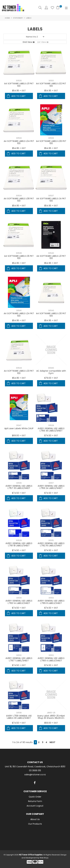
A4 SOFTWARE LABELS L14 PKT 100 (51, 200)
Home (7, 18)
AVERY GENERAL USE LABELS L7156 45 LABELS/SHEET (51, 430)
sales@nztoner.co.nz (35, 775)
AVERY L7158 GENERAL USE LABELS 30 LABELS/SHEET (19, 717)
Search (40, 8)
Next (52, 742)
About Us (35, 819)
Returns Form (35, 801)
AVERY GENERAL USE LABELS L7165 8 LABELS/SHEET (51, 602)
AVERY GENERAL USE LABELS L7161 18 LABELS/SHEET (19, 544)
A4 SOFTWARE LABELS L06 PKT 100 (51, 142)
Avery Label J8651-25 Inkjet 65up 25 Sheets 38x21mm (51, 717)
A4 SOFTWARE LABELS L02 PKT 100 (51, 85)
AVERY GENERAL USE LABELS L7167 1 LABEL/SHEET (19, 659)
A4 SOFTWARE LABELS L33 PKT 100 (19, 372)
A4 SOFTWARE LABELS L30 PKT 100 (51, 315)
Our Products (35, 824)
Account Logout (35, 806)
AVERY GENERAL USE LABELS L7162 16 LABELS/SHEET (51, 544)
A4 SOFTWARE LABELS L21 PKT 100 (51, 257)
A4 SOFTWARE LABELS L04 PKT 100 (19, 142)
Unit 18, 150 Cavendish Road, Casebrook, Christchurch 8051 (35, 767)
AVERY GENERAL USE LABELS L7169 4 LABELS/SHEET (51, 659)
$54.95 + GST (19, 91)
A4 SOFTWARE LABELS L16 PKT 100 (19, 257)
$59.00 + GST (51, 723)
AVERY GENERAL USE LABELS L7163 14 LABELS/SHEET (19, 602)
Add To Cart (18, 96)
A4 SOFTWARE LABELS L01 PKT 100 (19, 85)
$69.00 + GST (19, 436)
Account (46, 8)
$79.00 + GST (51, 378)
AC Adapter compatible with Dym (51, 372)
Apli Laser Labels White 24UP (19, 428)
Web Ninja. (44, 858)
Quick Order (35, 797)
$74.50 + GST (51, 436)
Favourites (52, 8)
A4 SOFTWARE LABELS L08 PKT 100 (19, 200)
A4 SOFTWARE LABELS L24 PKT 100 (19, 315)
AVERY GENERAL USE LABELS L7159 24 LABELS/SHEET (51, 487)
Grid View (27, 42)
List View (42, 42)
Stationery (18, 18)
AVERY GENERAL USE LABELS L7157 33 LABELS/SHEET (19, 487)
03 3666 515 (35, 771)
